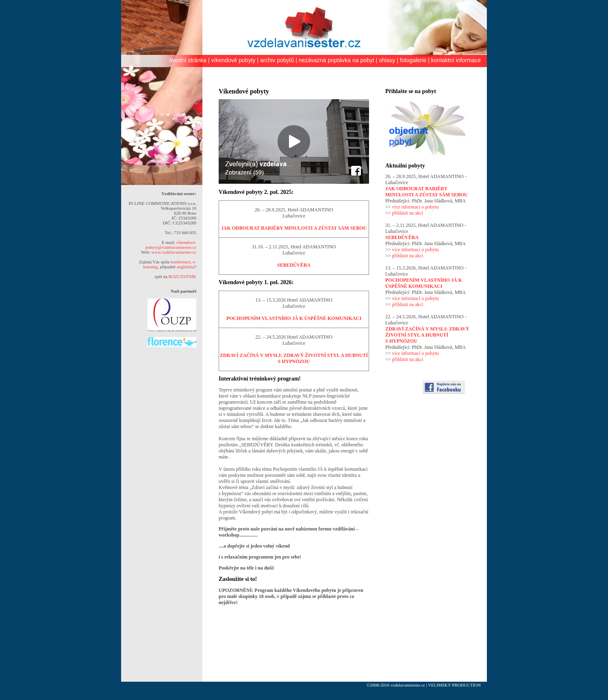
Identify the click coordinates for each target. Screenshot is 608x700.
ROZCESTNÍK (182, 276)
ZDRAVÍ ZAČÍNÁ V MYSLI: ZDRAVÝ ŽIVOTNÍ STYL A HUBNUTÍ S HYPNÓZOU (294, 358)
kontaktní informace (456, 60)
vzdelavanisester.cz (408, 685)
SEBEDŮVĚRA (294, 265)
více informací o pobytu (416, 207)
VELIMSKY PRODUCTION (454, 685)
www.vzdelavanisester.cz (174, 252)
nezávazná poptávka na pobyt (337, 60)
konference (181, 262)
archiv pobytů (277, 60)
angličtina (186, 267)
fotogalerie (413, 60)
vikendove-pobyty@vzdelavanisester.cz (171, 245)
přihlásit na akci (408, 213)
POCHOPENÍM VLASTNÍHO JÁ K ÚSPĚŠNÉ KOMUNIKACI (294, 318)
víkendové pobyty (233, 60)
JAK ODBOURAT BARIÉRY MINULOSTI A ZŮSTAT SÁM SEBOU (294, 228)
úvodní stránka (188, 60)
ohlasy (387, 60)
